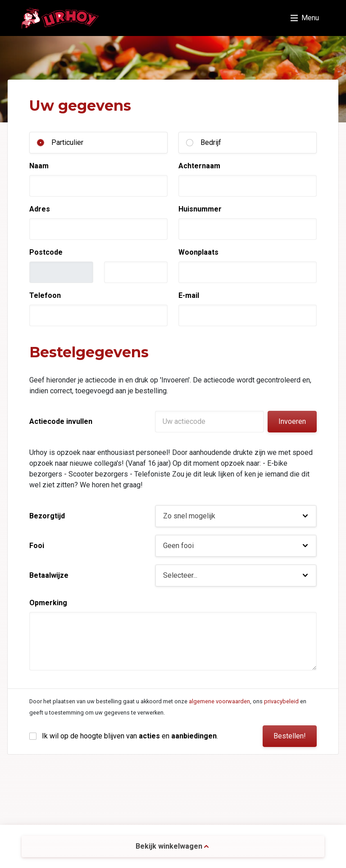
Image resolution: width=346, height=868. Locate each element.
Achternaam (199, 166)
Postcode (46, 252)
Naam (39, 166)
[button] (236, 516)
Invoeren (292, 421)
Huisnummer (200, 209)
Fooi (37, 546)
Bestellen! (290, 736)
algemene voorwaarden (219, 701)
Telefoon (45, 295)
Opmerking (48, 603)
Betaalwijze (49, 575)
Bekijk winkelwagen (172, 846)
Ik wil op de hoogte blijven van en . (130, 736)
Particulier (67, 142)
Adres (40, 209)
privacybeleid (281, 701)
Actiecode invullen (61, 421)
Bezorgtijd (47, 516)
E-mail (189, 295)
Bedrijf (211, 142)
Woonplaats (198, 252)
